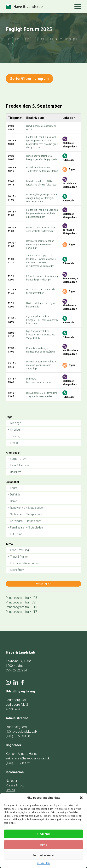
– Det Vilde (14, 495)
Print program (43, 584)
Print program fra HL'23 (21, 598)
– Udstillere (14, 472)
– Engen (13, 488)
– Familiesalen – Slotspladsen (26, 528)
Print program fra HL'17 (21, 612)
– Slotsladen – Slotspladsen (25, 514)
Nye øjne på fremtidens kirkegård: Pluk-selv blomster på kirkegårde (42, 320)
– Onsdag (14, 430)
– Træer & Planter (18, 557)
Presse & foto (15, 785)
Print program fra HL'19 (21, 607)
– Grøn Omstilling (18, 550)
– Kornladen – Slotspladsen (25, 521)
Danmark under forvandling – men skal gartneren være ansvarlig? (41, 245)
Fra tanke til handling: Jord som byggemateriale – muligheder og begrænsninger (42, 213)
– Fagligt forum (17, 459)
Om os (10, 790)
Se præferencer (43, 855)
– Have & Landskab (19, 465)
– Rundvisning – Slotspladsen (26, 508)
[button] (81, 798)
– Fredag (13, 443)
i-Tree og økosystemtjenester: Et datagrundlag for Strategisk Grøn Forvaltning (42, 198)
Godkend (43, 834)
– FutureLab (15, 534)
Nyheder (12, 781)
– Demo (13, 501)
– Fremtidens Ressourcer (23, 563)
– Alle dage (14, 423)
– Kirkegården (16, 570)
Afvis (43, 845)
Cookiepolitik (43, 863)
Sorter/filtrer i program (29, 79)
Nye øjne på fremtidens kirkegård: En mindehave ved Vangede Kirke (41, 335)
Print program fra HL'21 (21, 602)
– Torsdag (14, 436)
